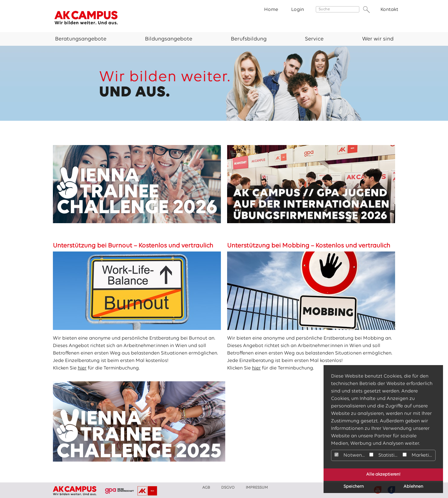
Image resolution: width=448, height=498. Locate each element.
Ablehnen (413, 487)
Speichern (354, 487)
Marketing (419, 455)
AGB (206, 488)
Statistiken (385, 455)
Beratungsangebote (81, 39)
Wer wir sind (378, 39)
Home (271, 10)
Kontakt (389, 10)
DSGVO (228, 488)
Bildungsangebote (169, 39)
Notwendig (351, 455)
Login (298, 10)
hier (82, 368)
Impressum (257, 488)
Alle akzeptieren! (383, 475)
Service (314, 39)
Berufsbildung (249, 39)
